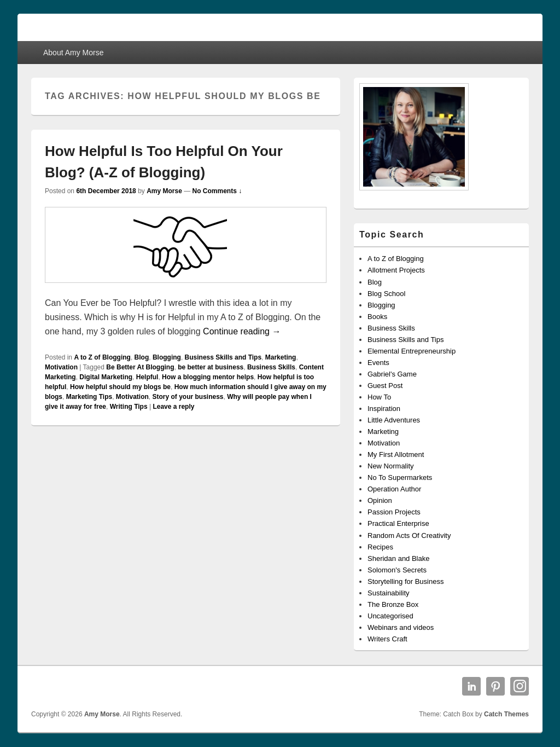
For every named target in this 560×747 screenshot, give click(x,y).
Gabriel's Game (392, 374)
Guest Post (385, 386)
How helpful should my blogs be (120, 387)
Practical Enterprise (398, 523)
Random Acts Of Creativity (409, 535)
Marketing (281, 357)
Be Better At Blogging (140, 367)
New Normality (391, 466)
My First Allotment (396, 454)
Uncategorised (390, 616)
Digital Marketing (106, 377)
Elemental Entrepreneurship (412, 351)
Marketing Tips (89, 397)
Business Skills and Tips (223, 357)
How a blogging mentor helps (208, 377)
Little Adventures (394, 420)
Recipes (380, 547)
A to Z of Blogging (102, 357)
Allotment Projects (396, 270)
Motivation (61, 367)
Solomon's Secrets (397, 570)
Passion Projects (394, 512)
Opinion (380, 500)
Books (377, 317)
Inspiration (384, 409)
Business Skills (271, 367)
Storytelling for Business (406, 581)
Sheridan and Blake (398, 558)
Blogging (167, 357)
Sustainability (389, 593)
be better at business (211, 367)
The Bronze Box (393, 604)
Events (378, 363)
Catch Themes (506, 714)
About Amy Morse (74, 53)
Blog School (386, 294)
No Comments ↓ (217, 191)
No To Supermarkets (400, 477)
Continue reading (242, 331)
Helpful (147, 377)
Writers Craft (387, 639)
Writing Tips (129, 407)
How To (379, 397)
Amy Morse (164, 191)
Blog (142, 357)
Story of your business (188, 397)
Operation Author (394, 489)
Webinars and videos (401, 627)
